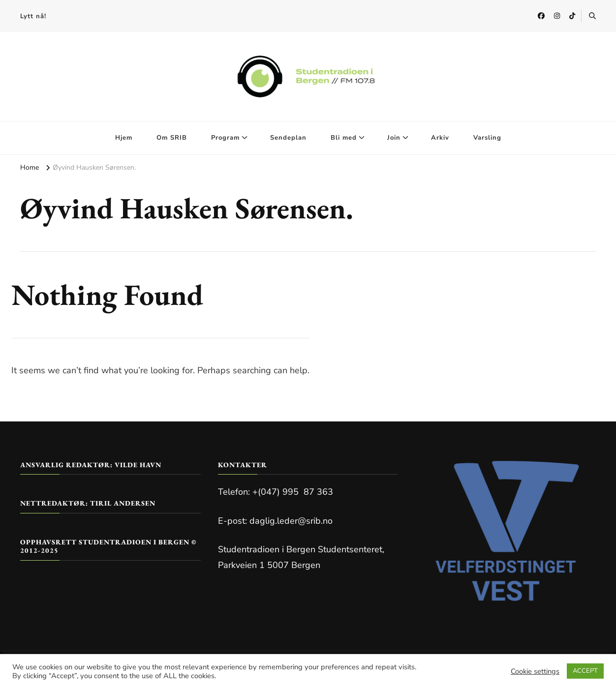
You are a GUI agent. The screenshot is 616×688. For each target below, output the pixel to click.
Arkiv (440, 138)
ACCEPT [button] (585, 671)
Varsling (487, 138)
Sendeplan (288, 138)
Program (225, 138)
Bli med (344, 138)
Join (394, 138)
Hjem (124, 138)
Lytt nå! (33, 16)
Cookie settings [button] (535, 671)
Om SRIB (172, 138)
